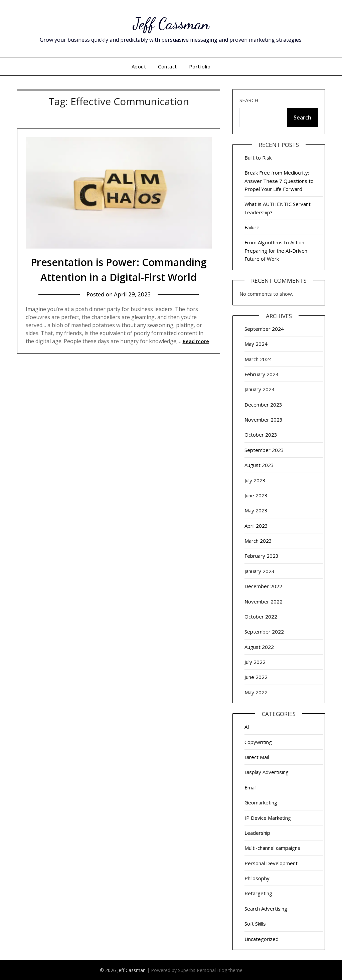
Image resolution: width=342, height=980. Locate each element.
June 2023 (256, 495)
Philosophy (257, 878)
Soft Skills (255, 924)
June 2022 (256, 677)
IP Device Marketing (268, 818)
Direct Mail (257, 757)
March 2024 (258, 359)
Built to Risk (258, 158)
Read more (196, 341)
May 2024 (256, 344)
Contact (167, 66)
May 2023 (256, 510)
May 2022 (256, 692)
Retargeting (258, 893)
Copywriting (258, 742)
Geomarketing (261, 802)
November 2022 (264, 601)
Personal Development (271, 863)
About (139, 66)
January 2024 (260, 389)
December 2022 (263, 586)
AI (247, 727)
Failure (252, 227)
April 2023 (256, 526)
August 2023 (259, 465)
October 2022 (261, 617)
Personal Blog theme (220, 970)
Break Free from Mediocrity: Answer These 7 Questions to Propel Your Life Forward (279, 181)
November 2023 (264, 420)
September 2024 (264, 329)
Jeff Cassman (171, 24)
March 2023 (258, 541)
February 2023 (262, 556)
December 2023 (263, 405)
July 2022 (255, 662)
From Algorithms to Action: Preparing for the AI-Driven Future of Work (276, 251)
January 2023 (260, 571)
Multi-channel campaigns (272, 848)
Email (250, 787)
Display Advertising (267, 772)
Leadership (257, 833)
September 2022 (264, 632)
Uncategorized (262, 939)
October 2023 (261, 435)
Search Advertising (266, 909)
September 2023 (264, 450)
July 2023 (255, 480)
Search (249, 100)
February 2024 (262, 374)
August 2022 (259, 647)
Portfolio (200, 66)
